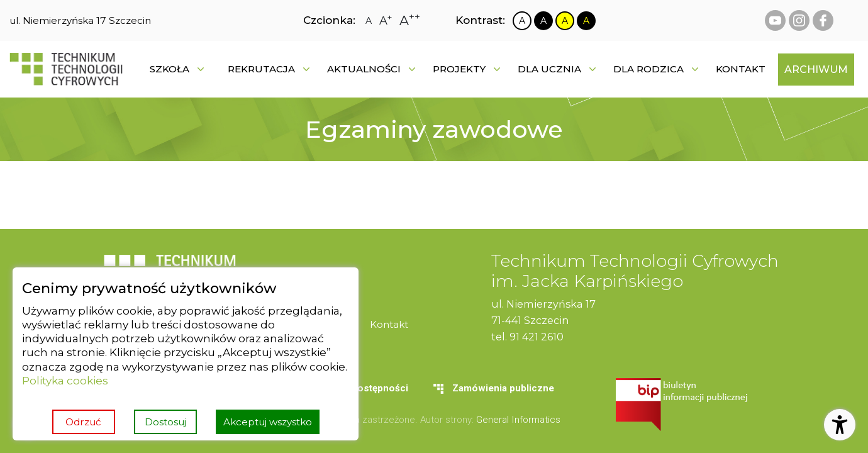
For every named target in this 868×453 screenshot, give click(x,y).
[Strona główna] (66, 69)
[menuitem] (741, 69)
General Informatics (518, 420)
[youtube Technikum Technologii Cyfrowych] (775, 20)
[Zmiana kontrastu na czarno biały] (543, 21)
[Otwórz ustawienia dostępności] (840, 425)
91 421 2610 (537, 337)
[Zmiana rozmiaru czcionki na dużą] (386, 21)
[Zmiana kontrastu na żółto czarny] (565, 21)
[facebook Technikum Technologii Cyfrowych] (823, 20)
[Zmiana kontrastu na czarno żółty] (586, 21)
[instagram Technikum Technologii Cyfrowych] (799, 20)
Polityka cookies (65, 380)
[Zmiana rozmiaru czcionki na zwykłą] (369, 21)
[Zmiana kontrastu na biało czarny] (522, 21)
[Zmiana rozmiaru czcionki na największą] (410, 20)
